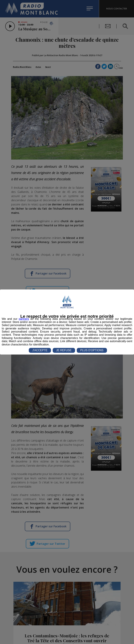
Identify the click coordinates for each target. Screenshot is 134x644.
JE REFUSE (64, 350)
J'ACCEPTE (40, 350)
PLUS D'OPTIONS (92, 350)
